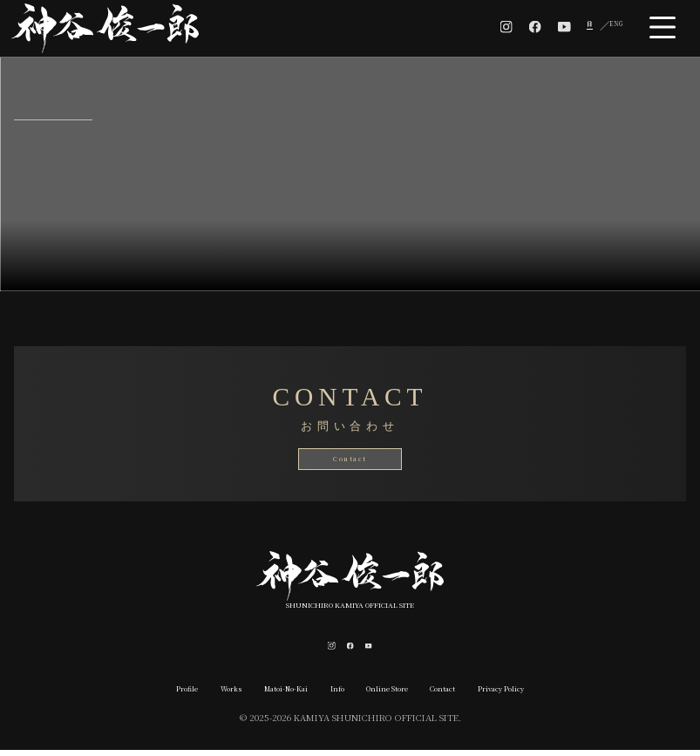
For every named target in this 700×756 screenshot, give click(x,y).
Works (184, 694)
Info (329, 694)
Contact (350, 458)
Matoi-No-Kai (260, 694)
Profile (126, 694)
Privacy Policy (556, 694)
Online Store (397, 694)
